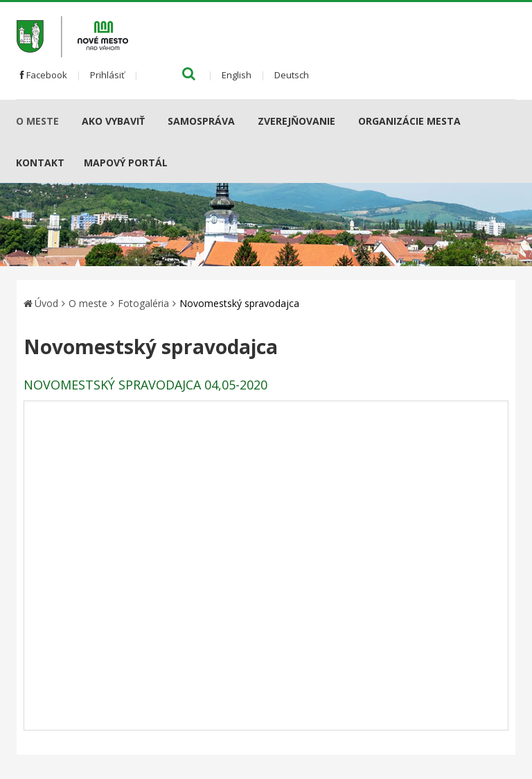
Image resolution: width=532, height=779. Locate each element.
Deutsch (292, 75)
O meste (37, 121)
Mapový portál (126, 163)
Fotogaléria (143, 303)
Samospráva (201, 121)
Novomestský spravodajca (239, 303)
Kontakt (40, 163)
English (237, 75)
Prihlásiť (107, 75)
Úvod (46, 303)
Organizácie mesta (409, 121)
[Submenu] (64, 121)
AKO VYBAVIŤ (113, 121)
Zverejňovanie (296, 121)
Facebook (44, 75)
